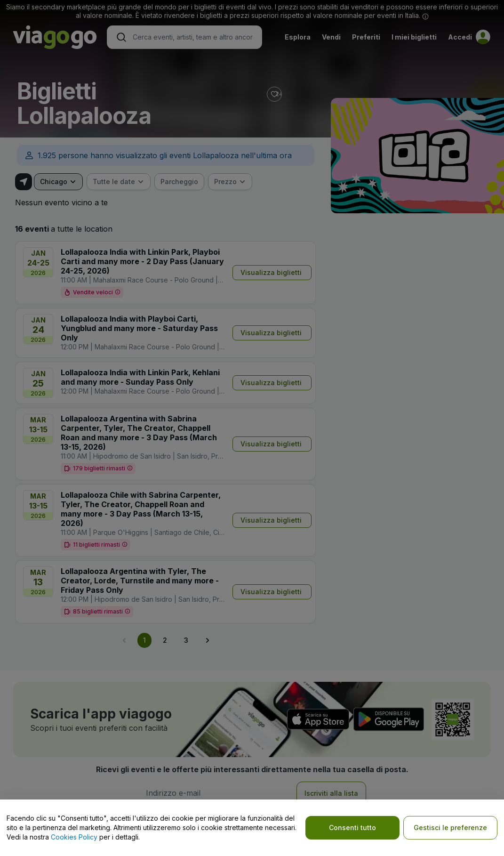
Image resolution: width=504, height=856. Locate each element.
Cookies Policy (74, 837)
